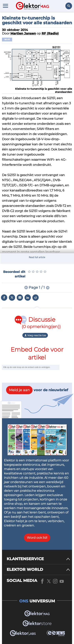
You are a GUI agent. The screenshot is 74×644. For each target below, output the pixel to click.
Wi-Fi (7, 40)
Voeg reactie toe (35, 335)
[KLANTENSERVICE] (38, 559)
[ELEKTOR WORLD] (38, 570)
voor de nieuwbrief (37, 390)
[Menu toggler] (5, 6)
